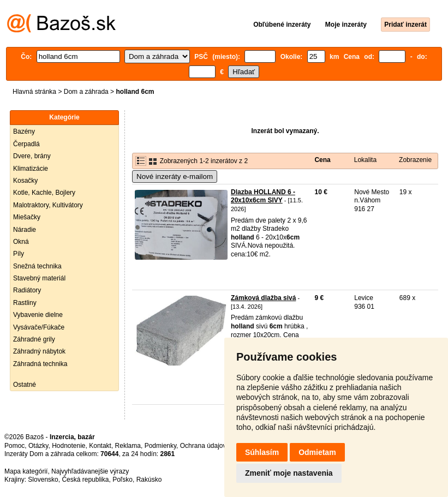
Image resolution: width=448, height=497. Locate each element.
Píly (19, 254)
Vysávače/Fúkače (39, 327)
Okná (21, 242)
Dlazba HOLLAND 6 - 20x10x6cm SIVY (263, 196)
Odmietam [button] (317, 452)
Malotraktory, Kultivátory (48, 205)
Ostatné (25, 385)
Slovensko (43, 480)
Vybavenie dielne (38, 315)
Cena (322, 160)
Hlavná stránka (34, 92)
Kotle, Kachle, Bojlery (44, 193)
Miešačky (27, 217)
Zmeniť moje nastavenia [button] (289, 473)
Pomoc (14, 446)
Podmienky (160, 446)
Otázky (38, 446)
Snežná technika (37, 266)
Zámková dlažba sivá (263, 298)
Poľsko (123, 480)
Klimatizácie (31, 169)
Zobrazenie (415, 160)
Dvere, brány (32, 156)
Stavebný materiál (39, 278)
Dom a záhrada (86, 92)
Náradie (25, 230)
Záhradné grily (34, 339)
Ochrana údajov (203, 446)
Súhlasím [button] (262, 452)
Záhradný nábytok (39, 351)
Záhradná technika (40, 364)
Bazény (24, 131)
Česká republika (85, 480)
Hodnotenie (68, 446)
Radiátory (27, 290)
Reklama (128, 446)
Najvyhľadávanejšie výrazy (90, 471)
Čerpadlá (26, 144)
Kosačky (25, 181)
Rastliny (25, 303)
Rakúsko (149, 480)
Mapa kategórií (26, 471)
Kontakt (100, 446)
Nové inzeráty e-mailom (175, 176)
